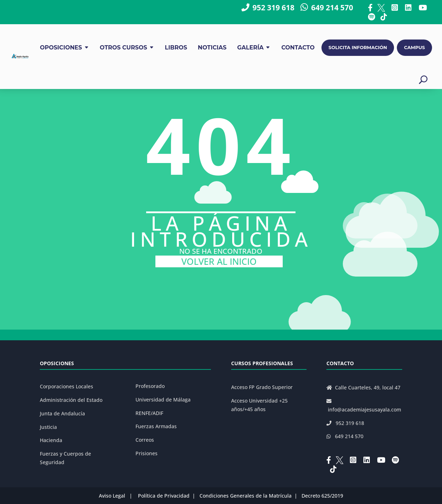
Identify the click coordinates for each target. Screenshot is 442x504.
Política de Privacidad (164, 496)
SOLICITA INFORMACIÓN (358, 48)
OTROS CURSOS (124, 48)
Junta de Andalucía (62, 413)
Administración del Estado (71, 400)
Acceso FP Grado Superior (262, 387)
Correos (145, 440)
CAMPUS (414, 48)
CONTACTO (298, 48)
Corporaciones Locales (66, 386)
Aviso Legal (112, 496)
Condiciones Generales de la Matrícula (246, 496)
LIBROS (176, 48)
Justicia (48, 427)
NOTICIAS (212, 48)
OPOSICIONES (61, 48)
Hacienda (51, 440)
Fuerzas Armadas (156, 426)
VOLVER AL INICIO (219, 261)
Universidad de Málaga (163, 400)
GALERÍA (250, 48)
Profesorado (150, 386)
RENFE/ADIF (149, 413)
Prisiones (147, 453)
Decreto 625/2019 (322, 496)
